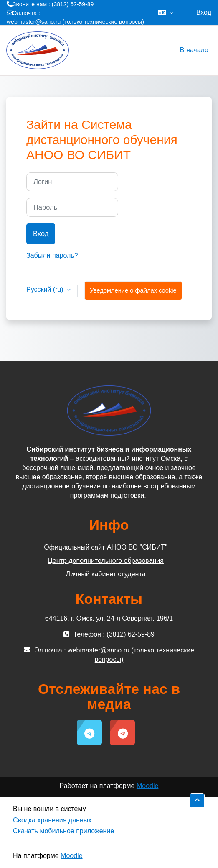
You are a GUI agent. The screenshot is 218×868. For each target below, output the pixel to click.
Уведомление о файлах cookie (133, 290)
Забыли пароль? (52, 256)
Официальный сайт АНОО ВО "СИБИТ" (105, 547)
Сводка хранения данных (52, 820)
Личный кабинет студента (106, 574)
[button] (166, 13)
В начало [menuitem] (194, 50)
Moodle (147, 786)
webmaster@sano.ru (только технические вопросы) (75, 22)
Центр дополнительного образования (106, 561)
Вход (204, 12)
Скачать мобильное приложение (63, 831)
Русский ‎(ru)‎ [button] (46, 289)
